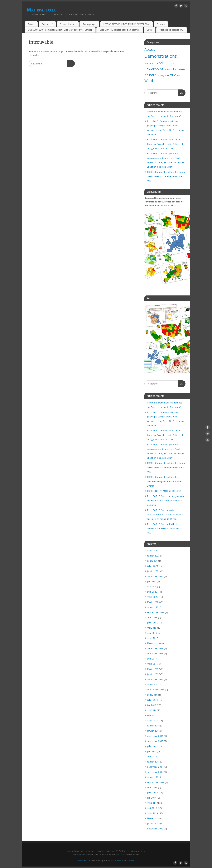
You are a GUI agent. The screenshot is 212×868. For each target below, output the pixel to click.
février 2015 (153, 762)
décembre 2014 (155, 767)
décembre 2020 (155, 576)
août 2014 (152, 787)
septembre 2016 (156, 690)
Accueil (31, 24)
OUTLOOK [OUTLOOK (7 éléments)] (169, 63)
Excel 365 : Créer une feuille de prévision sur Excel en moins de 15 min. (165, 528)
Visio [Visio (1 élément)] (179, 75)
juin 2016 (152, 705)
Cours (150, 30)
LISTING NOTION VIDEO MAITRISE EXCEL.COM (126, 24)
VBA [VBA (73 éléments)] (173, 75)
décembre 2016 (155, 679)
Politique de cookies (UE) (172, 30)
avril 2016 (152, 715)
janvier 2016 (153, 731)
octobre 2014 (154, 777)
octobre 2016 (154, 684)
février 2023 (153, 556)
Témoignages (90, 24)
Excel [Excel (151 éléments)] (159, 63)
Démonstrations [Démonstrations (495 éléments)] (161, 56)
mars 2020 (153, 597)
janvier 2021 (153, 571)
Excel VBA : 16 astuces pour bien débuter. (120, 30)
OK (70, 63)
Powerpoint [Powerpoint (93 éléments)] (154, 69)
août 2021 (152, 561)
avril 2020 (152, 592)
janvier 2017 (153, 674)
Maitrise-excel (41, 9)
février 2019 (153, 643)
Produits (161, 24)
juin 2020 (152, 581)
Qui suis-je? (47, 24)
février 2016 (153, 726)
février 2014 (153, 818)
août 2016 (152, 695)
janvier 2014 (153, 823)
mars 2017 (153, 664)
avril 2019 (152, 633)
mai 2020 (152, 587)
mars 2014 (153, 813)
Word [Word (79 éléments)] (149, 81)
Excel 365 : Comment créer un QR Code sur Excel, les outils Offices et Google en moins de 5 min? (165, 144)
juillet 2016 (153, 700)
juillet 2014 (153, 793)
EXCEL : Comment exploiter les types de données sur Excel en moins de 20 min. (166, 176)
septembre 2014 (156, 782)
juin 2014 (152, 798)
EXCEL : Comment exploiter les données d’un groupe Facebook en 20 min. (165, 481)
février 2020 (153, 602)
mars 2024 (153, 550)
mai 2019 (152, 628)
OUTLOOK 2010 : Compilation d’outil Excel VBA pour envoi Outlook (60, 30)
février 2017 (153, 669)
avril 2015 (152, 756)
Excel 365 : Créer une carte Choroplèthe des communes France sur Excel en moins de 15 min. (165, 514)
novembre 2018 (155, 653)
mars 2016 (153, 720)
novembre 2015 (155, 741)
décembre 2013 (155, 829)
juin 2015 (152, 751)
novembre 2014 (155, 772)
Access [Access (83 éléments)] (150, 49)
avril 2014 (152, 808)
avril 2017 (152, 659)
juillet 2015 (153, 746)
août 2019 (152, 617)
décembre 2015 (155, 736)
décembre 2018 (155, 648)
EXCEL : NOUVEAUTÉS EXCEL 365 (164, 491)
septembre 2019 (156, 612)
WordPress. (129, 860)
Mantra (118, 860)
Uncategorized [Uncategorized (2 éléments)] (163, 75)
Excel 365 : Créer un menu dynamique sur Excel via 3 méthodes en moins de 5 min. (166, 500)
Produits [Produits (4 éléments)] (168, 70)
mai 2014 (152, 803)
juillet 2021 (153, 566)
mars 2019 (153, 638)
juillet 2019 (153, 623)
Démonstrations (68, 24)
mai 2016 (152, 710)
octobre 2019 (154, 607)
